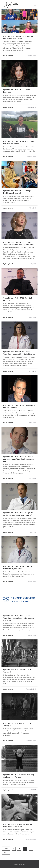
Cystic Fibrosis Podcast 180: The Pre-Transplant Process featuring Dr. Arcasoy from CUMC (19, 627)
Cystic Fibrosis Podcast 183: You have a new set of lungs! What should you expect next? (19, 468)
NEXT (6, 853)
